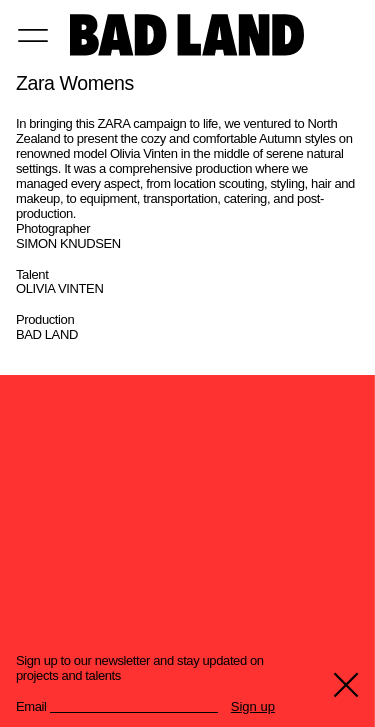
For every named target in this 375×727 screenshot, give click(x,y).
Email (31, 707)
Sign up (253, 707)
